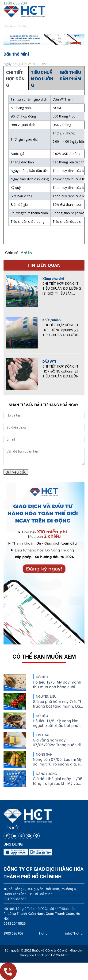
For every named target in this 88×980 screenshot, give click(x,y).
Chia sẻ (12, 252)
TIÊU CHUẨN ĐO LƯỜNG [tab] (42, 78)
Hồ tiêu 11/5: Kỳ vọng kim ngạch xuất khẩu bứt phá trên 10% (56, 723)
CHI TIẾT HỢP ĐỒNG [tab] (15, 78)
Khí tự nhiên (52, 320)
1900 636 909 (15, 3)
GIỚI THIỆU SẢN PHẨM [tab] (70, 75)
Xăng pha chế (53, 278)
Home (8, 26)
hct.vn (44, 933)
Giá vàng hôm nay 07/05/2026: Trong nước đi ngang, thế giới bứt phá (57, 742)
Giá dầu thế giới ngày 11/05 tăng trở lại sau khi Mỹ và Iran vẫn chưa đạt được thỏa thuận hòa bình (59, 781)
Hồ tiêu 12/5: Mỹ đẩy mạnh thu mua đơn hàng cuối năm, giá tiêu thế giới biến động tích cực (57, 684)
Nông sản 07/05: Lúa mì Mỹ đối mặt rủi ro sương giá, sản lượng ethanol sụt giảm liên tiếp (59, 761)
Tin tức (21, 26)
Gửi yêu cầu (16, 472)
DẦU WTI (49, 361)
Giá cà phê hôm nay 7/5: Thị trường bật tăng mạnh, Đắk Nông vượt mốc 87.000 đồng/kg (58, 704)
